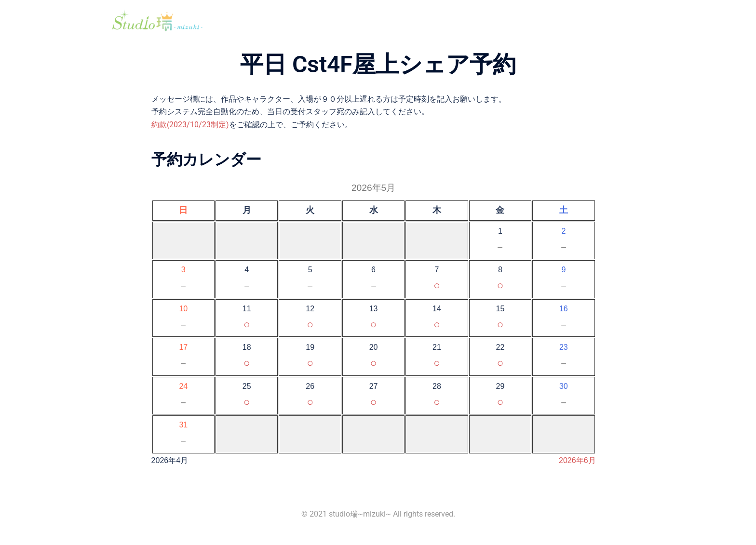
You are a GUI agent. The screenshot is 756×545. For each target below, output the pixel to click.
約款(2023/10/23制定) (190, 125)
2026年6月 (577, 460)
